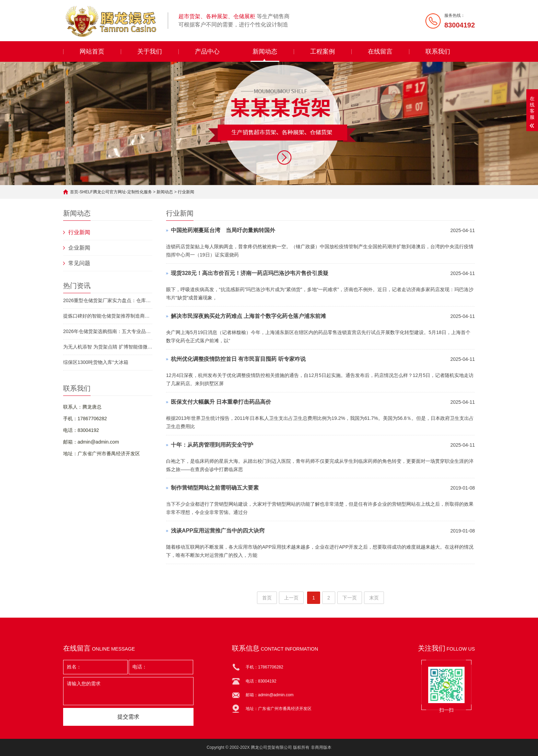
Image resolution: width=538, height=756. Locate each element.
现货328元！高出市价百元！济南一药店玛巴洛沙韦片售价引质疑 (250, 273)
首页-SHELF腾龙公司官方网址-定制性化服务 (111, 192)
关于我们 (150, 51)
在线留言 (380, 51)
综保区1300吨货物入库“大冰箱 (96, 362)
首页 (267, 598)
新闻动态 (265, 51)
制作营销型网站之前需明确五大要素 (215, 488)
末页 (374, 598)
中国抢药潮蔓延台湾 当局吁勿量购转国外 (223, 230)
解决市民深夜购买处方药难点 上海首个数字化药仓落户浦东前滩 (248, 316)
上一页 (291, 598)
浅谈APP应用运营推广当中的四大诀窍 (218, 531)
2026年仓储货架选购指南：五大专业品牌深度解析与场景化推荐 (108, 331)
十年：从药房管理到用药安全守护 (212, 445)
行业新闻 (186, 192)
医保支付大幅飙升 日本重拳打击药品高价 (221, 402)
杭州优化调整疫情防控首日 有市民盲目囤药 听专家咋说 (238, 359)
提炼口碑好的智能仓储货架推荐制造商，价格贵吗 (108, 316)
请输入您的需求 (128, 691)
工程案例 (323, 51)
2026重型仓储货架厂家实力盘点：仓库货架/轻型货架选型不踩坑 (108, 300)
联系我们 (438, 51)
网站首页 (92, 51)
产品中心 (207, 51)
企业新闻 (79, 248)
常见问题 (79, 263)
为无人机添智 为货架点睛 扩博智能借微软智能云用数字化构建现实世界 (108, 347)
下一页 (350, 598)
